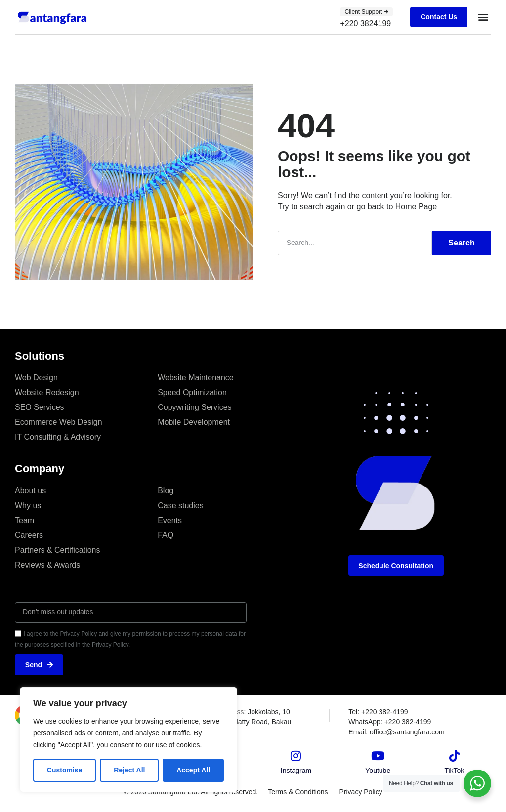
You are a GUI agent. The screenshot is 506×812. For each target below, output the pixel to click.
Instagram (296, 771)
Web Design (36, 377)
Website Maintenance (196, 377)
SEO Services (40, 407)
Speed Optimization (192, 392)
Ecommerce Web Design (59, 422)
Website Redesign (47, 392)
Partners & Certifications (58, 549)
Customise (65, 770)
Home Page (416, 206)
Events (170, 520)
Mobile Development (194, 422)
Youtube (378, 771)
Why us (28, 505)
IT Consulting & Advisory (58, 436)
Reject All (129, 770)
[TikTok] (454, 756)
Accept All (193, 770)
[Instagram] (296, 756)
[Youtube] (378, 756)
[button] (483, 17)
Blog (166, 490)
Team (24, 520)
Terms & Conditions (297, 792)
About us (30, 490)
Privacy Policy (361, 792)
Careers (29, 535)
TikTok (454, 771)
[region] (128, 740)
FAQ (166, 535)
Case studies (181, 505)
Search (461, 242)
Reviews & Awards (47, 564)
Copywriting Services (194, 407)
